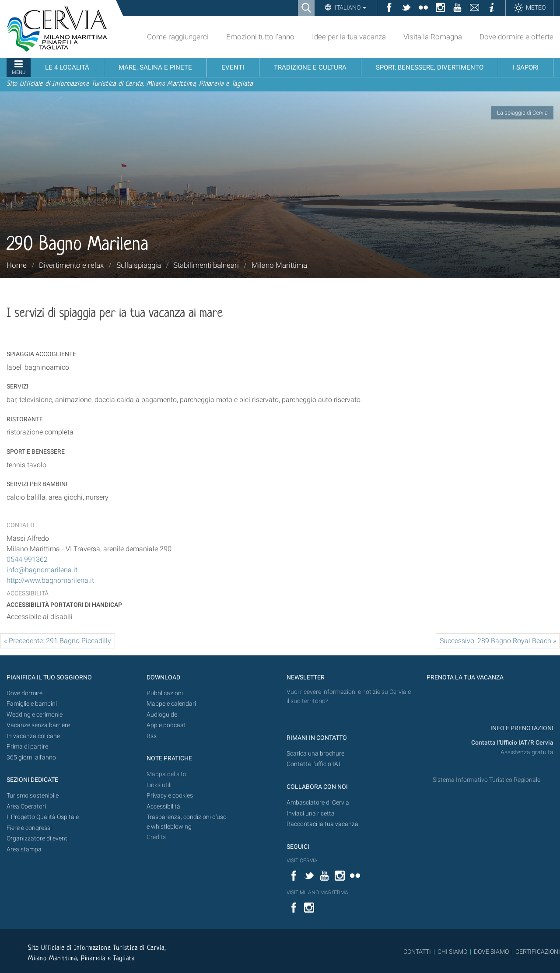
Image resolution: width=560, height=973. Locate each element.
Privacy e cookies (170, 796)
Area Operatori (26, 807)
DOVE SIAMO (491, 952)
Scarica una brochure (315, 754)
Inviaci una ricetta (311, 814)
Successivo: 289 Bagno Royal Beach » (498, 641)
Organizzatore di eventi (38, 838)
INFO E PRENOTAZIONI (521, 728)
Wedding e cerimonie (35, 715)
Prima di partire (27, 747)
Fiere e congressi (29, 828)
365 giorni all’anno (31, 758)
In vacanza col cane (33, 736)
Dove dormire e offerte (516, 37)
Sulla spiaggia (139, 265)
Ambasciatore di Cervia (318, 803)
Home (17, 265)
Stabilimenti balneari (206, 265)
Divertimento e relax (71, 265)
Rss (152, 736)
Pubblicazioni (165, 693)
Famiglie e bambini (32, 704)
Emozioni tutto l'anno (260, 37)
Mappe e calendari (171, 704)
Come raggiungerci (178, 37)
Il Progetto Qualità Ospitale (43, 817)
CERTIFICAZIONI (538, 952)
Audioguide (162, 715)
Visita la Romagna (433, 37)
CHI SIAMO (452, 952)
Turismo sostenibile (33, 796)
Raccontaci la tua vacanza (322, 824)
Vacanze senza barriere (38, 725)
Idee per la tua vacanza (349, 37)
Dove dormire (24, 693)
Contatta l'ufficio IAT (314, 764)
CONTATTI (417, 952)
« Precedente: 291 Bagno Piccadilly (58, 641)
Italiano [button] (350, 7)
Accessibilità (163, 807)
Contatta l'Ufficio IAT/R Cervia (512, 743)
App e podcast (166, 725)
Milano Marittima (279, 265)
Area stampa (24, 849)
